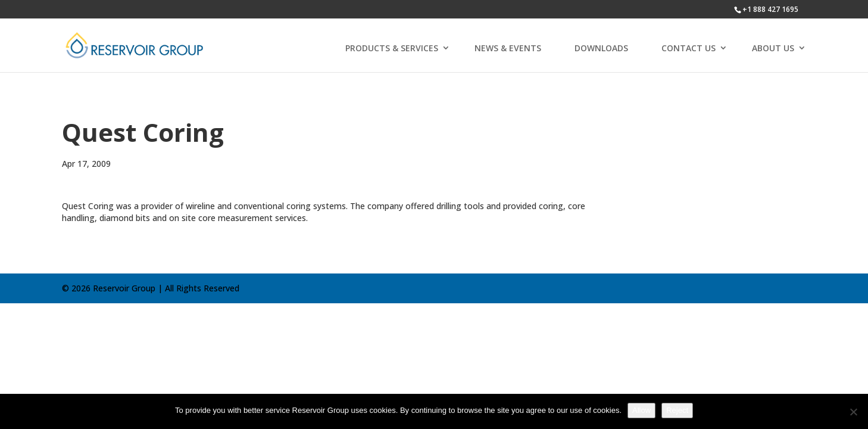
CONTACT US (689, 48)
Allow (641, 410)
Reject (677, 410)
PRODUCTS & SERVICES (392, 48)
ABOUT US (773, 48)
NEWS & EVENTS (508, 48)
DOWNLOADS (601, 48)
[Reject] (853, 412)
